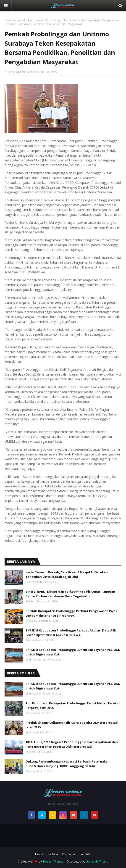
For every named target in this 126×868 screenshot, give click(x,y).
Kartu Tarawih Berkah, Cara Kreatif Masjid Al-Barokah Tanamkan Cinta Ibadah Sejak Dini (67, 574)
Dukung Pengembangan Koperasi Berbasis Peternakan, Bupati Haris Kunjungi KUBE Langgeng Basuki (68, 764)
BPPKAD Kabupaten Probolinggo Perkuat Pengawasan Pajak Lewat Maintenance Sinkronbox (71, 613)
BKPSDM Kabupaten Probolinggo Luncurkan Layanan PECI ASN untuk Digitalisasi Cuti (73, 652)
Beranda (10, 20)
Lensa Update (17, 72)
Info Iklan (86, 854)
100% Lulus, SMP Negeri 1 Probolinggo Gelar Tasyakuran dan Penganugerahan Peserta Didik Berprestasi (72, 744)
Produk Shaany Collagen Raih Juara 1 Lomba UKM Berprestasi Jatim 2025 (72, 725)
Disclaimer (69, 854)
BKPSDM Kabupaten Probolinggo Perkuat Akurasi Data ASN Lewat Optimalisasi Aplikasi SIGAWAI (71, 633)
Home (39, 854)
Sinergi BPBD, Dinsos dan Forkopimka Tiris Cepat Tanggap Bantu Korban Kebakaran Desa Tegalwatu (70, 594)
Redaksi (53, 854)
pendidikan (25, 20)
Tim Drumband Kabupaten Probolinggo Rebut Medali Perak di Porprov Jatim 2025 (73, 705)
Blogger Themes (53, 861)
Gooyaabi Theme (97, 861)
